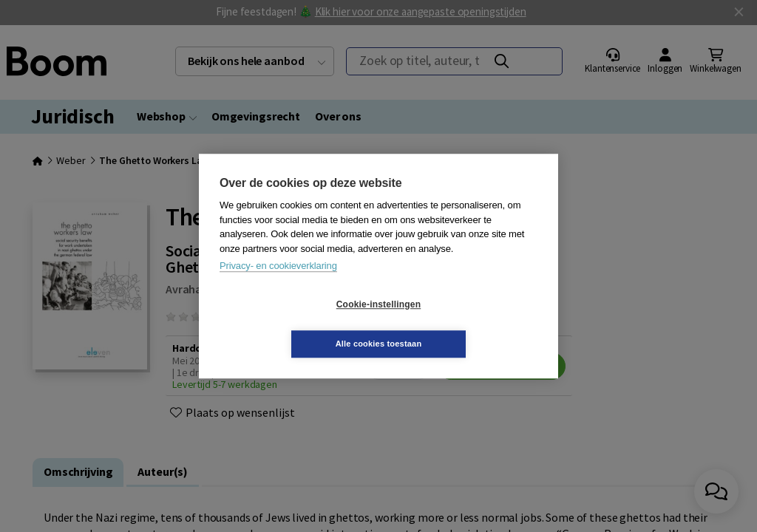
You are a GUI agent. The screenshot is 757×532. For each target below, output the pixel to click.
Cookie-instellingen (291, 324)
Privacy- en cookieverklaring (278, 286)
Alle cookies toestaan (467, 324)
